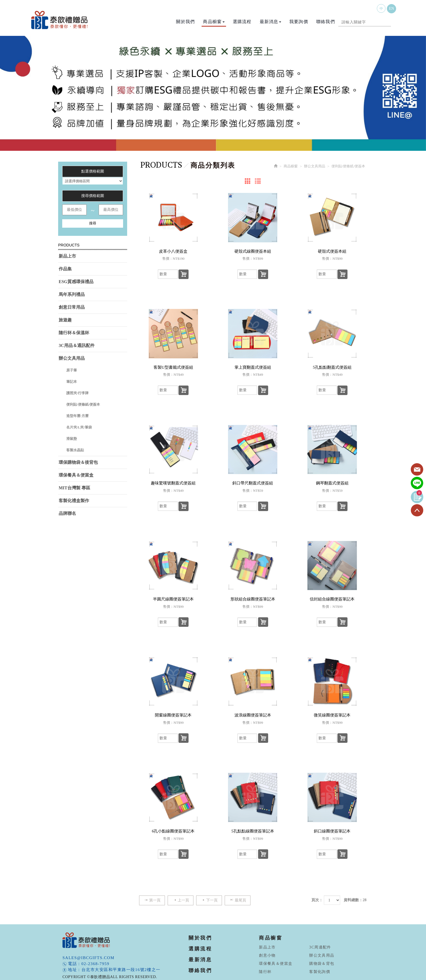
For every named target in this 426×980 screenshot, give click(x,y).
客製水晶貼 (75, 450)
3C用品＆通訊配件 (77, 345)
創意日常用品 (72, 307)
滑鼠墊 (72, 439)
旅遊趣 (65, 320)
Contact (417, 470)
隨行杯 (265, 972)
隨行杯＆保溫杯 (74, 333)
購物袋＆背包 (322, 964)
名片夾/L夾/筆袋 (79, 427)
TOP (417, 511)
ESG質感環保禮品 (76, 282)
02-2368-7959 (95, 964)
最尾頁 (238, 900)
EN (392, 9)
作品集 (65, 269)
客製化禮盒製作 (74, 501)
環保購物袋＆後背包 (78, 462)
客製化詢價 (320, 972)
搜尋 (93, 223)
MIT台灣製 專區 (74, 488)
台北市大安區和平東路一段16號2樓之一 (121, 970)
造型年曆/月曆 (77, 416)
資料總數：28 (355, 900)
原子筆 (72, 370)
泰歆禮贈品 (60, 20)
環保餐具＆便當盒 (76, 475)
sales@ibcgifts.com (88, 958)
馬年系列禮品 (72, 294)
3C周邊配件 (320, 947)
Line (417, 483)
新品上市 (67, 256)
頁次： (317, 900)
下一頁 (209, 900)
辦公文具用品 (72, 358)
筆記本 (72, 382)
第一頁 (152, 900)
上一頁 (181, 900)
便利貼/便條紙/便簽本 (83, 404)
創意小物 (267, 955)
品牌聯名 (67, 513)
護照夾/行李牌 (77, 393)
